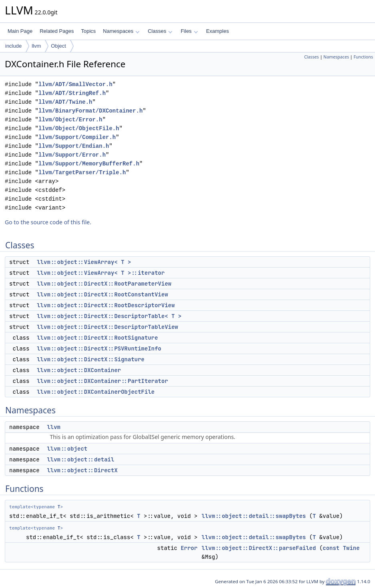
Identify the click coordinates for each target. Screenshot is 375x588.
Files (189, 31)
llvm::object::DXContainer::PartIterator (102, 381)
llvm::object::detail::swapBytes (254, 516)
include (13, 46)
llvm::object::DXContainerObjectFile (96, 392)
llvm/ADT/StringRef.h (72, 93)
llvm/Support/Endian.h (74, 146)
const (331, 548)
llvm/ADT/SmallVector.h (75, 84)
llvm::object (67, 449)
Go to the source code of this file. (48, 222)
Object (58, 46)
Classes (160, 31)
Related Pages (57, 31)
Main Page (20, 31)
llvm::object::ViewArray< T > (84, 262)
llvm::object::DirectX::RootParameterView (104, 284)
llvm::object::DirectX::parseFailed (259, 548)
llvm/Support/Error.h (72, 155)
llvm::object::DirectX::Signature (91, 359)
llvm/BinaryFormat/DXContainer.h (90, 111)
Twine (351, 548)
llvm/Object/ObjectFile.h (79, 128)
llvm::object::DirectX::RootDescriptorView (106, 305)
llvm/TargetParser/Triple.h (82, 172)
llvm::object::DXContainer (79, 370)
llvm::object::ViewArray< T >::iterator (101, 273)
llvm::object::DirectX (82, 470)
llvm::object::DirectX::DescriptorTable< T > (109, 316)
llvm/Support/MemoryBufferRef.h (89, 164)
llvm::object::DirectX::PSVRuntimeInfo (99, 348)
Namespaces (121, 31)
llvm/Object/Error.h (70, 120)
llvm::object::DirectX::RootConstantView (102, 294)
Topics (88, 31)
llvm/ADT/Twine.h (65, 102)
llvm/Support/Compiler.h (77, 137)
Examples (218, 31)
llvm (36, 46)
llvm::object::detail (80, 459)
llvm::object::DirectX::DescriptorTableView (107, 327)
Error (189, 548)
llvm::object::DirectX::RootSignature (97, 338)
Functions (363, 57)
